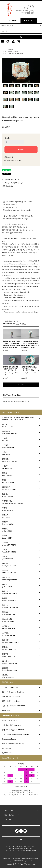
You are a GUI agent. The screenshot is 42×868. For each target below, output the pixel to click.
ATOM (35, 851)
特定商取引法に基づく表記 (13, 160)
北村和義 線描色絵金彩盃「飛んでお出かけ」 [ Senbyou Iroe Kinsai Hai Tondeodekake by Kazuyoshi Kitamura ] (12, 371)
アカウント (15, 21)
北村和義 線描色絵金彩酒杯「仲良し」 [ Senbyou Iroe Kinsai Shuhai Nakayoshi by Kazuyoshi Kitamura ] (12, 344)
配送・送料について (29, 846)
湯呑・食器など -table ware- (16, 53)
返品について (9, 157)
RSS (31, 851)
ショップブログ (24, 851)
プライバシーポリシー (12, 851)
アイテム (28, 21)
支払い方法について (17, 846)
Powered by (21, 864)
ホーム (4, 51)
